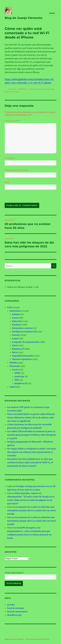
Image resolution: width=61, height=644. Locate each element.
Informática (33, 89)
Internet (42, 89)
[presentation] (22, 197)
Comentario (12, 121)
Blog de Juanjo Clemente (24, 18)
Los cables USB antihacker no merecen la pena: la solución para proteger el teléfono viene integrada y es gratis (31, 435)
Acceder (11, 605)
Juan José (12, 89)
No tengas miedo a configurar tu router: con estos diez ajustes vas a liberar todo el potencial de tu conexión (31, 452)
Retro (15, 352)
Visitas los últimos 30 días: (20, 287)
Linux (15, 345)
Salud (12, 387)
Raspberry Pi (18, 349)
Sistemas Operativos (22, 359)
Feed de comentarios (17, 612)
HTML (18, 373)
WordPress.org (14, 615)
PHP (17, 380)
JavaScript (19, 376)
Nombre (10, 158)
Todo (17, 92)
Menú (52, 13)
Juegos (15, 338)
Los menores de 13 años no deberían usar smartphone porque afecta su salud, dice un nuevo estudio (32, 510)
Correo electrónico (16, 170)
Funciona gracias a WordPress (38, 639)
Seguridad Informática (23, 356)
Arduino (16, 314)
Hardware (17, 325)
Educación (17, 321)
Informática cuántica (22, 328)
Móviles (13, 363)
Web (7, 182)
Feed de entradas (15, 608)
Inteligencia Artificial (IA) (25, 332)
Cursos (15, 318)
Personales (15, 366)
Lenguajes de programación (26, 342)
